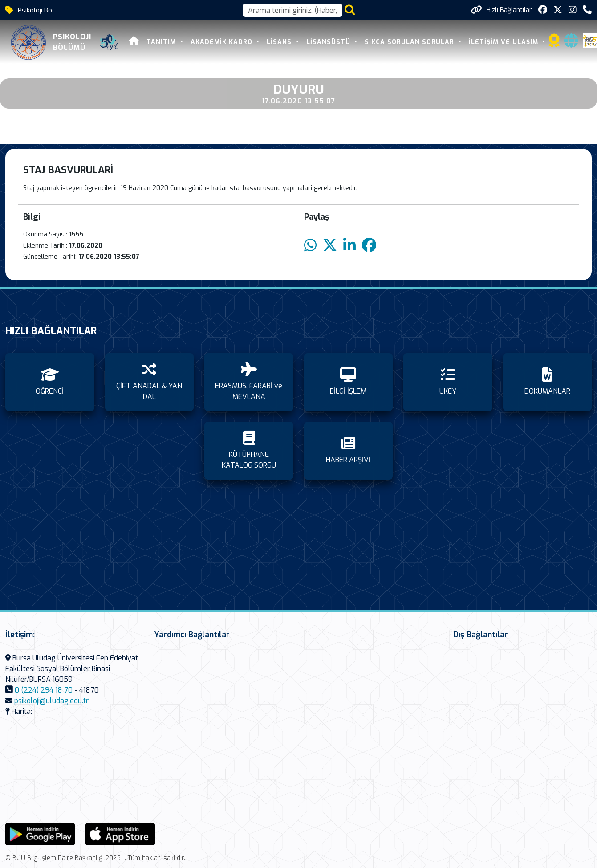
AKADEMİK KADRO (223, 42)
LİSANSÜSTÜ (329, 42)
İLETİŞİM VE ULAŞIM (505, 42)
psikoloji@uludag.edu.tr (51, 701)
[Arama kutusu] (292, 10)
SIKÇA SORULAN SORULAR (410, 42)
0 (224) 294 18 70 (44, 690)
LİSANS (280, 42)
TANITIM (162, 42)
